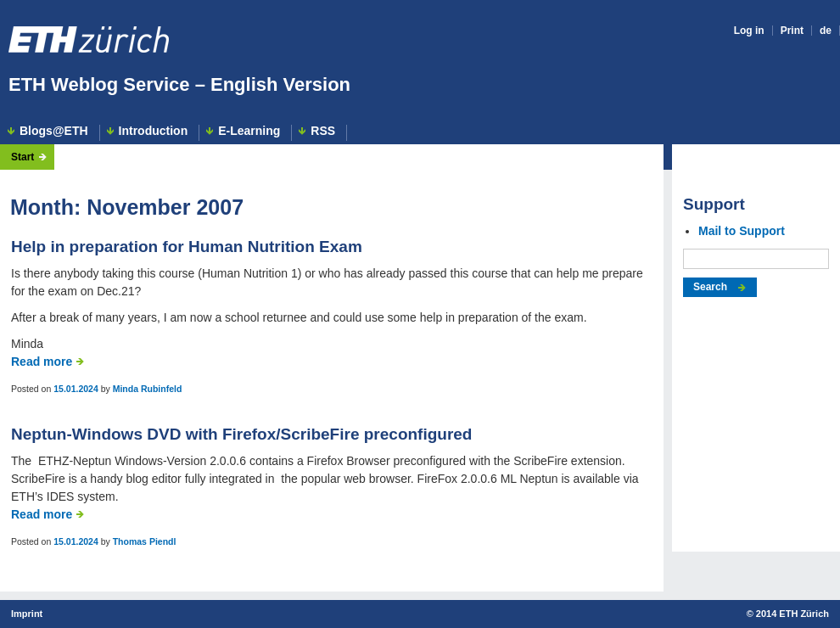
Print (792, 31)
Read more (42, 362)
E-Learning (249, 131)
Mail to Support (742, 231)
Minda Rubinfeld (148, 389)
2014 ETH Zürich (792, 614)
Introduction (154, 131)
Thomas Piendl (145, 541)
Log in (749, 31)
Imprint (27, 614)
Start (22, 157)
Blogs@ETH (54, 131)
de (826, 31)
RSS (323, 131)
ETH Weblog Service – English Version (179, 84)
